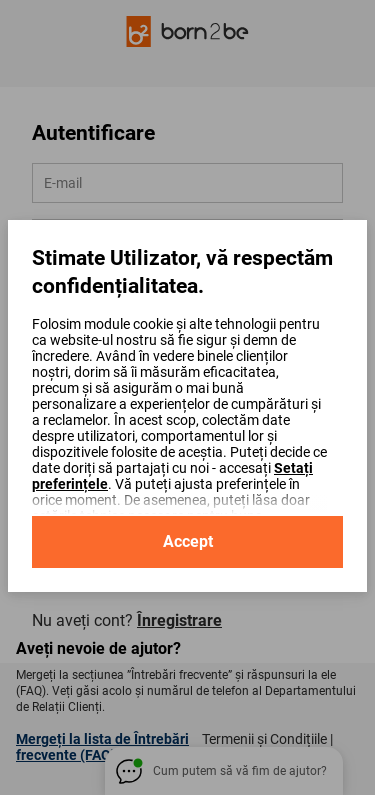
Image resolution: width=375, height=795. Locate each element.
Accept (188, 541)
